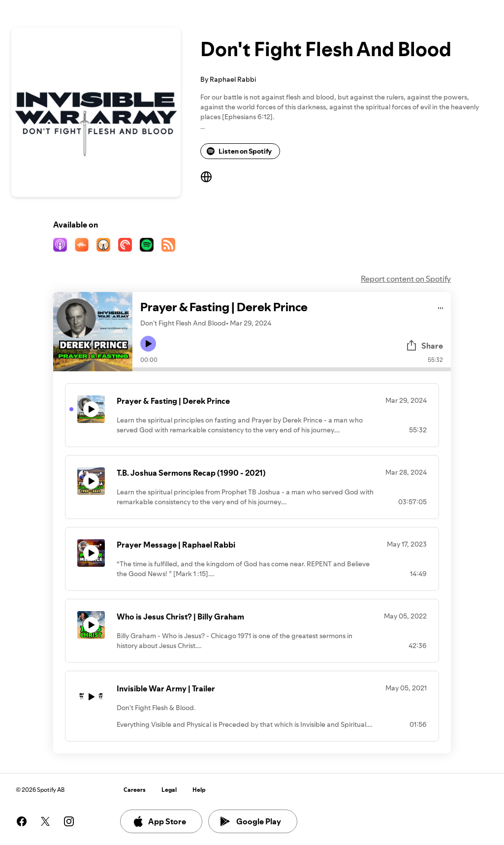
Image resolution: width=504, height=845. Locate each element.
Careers (135, 790)
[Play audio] (441, 307)
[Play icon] (148, 344)
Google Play (251, 821)
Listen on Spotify (239, 151)
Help (199, 790)
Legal (169, 790)
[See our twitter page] (45, 821)
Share (424, 346)
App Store (159, 821)
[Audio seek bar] (292, 369)
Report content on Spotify (406, 279)
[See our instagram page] (69, 821)
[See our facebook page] (22, 821)
